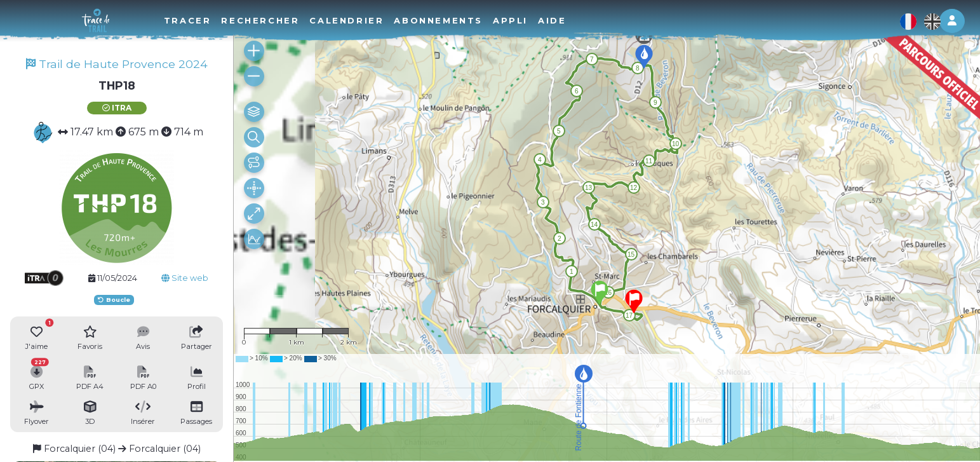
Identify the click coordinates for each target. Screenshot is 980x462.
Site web (185, 278)
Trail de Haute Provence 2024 (117, 64)
